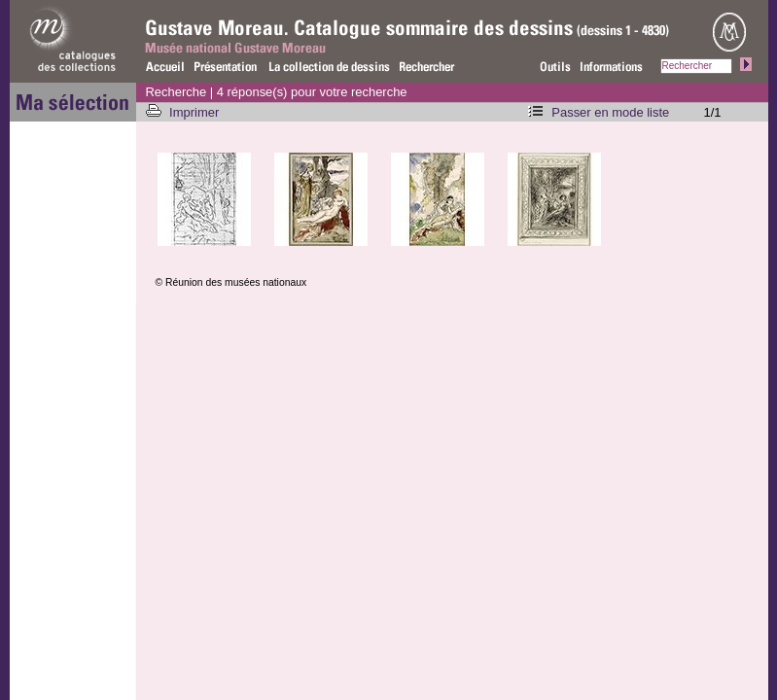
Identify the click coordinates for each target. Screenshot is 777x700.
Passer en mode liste (610, 112)
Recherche (177, 92)
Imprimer (196, 112)
